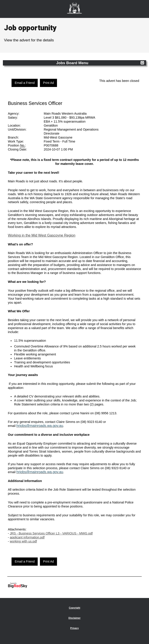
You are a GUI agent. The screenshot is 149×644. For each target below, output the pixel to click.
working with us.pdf (23, 541)
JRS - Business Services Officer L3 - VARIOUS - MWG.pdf (51, 533)
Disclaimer (75, 618)
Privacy (74, 628)
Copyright (75, 608)
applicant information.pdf (27, 537)
